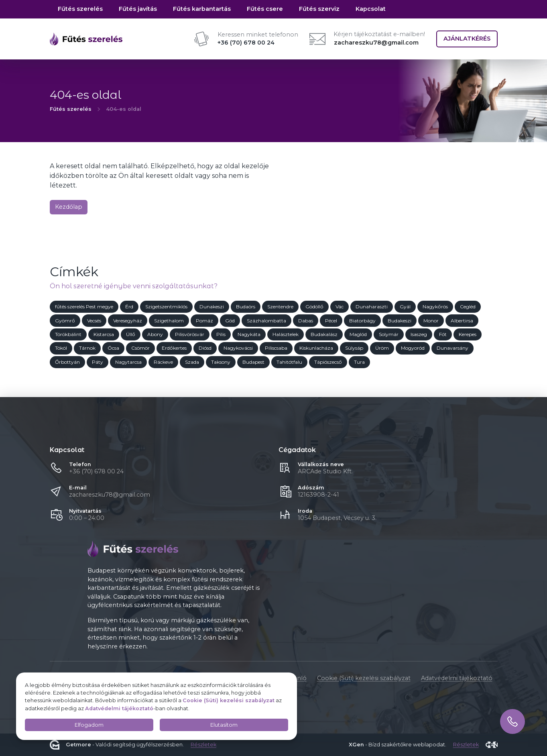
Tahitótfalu (289, 362)
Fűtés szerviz (319, 9)
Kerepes (468, 334)
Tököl (61, 348)
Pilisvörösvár (190, 334)
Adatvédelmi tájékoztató (457, 678)
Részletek (203, 745)
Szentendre (280, 307)
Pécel (331, 321)
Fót (443, 334)
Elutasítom (224, 725)
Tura (359, 362)
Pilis (221, 334)
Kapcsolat (371, 9)
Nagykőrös (435, 307)
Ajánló (298, 678)
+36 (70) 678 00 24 (96, 471)
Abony (155, 334)
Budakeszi (400, 321)
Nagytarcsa (128, 362)
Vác (340, 307)
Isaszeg (419, 334)
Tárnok (87, 348)
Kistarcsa (104, 334)
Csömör (140, 348)
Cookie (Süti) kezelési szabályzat (364, 678)
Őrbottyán (67, 362)
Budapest (253, 362)
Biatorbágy (362, 321)
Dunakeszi (212, 307)
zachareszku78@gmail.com (376, 43)
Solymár (389, 334)
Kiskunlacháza (316, 348)
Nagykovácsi (238, 348)
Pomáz (204, 321)
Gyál (405, 307)
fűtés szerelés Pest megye (84, 307)
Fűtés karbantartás (202, 9)
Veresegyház (128, 321)
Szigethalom (169, 321)
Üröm (382, 348)
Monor (431, 321)
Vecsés (94, 321)
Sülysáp (354, 348)
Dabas (306, 321)
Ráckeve (163, 362)
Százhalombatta (266, 321)
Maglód (358, 334)
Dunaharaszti (372, 307)
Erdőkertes (174, 348)
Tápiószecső (328, 362)
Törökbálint (68, 334)
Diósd (205, 348)
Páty (98, 362)
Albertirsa (462, 321)
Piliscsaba (276, 348)
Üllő (131, 334)
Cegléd (468, 307)
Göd (230, 321)
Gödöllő (314, 307)
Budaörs (246, 307)
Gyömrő (65, 321)
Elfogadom (89, 725)
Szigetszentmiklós (166, 307)
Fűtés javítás (138, 9)
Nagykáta (249, 334)
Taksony (221, 362)
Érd (129, 307)
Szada (192, 362)
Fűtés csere (265, 9)
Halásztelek (286, 334)
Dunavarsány (452, 348)
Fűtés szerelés (80, 9)
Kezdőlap (69, 207)
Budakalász (324, 334)
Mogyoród (413, 348)
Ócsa (113, 348)
